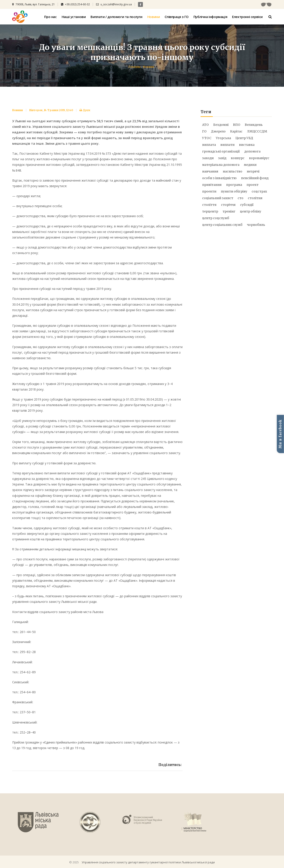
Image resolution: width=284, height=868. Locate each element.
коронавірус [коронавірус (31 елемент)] (259, 158)
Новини (154, 17)
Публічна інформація (210, 17)
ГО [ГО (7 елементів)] (204, 131)
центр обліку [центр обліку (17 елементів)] (250, 211)
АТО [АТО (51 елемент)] (205, 125)
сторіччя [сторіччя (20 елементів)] (228, 205)
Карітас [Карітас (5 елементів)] (236, 131)
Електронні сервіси (247, 17)
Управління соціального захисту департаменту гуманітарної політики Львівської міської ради (148, 862)
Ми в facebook (280, 434)
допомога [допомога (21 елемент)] (252, 151)
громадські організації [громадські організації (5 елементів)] (221, 151)
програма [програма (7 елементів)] (234, 185)
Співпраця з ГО (177, 17)
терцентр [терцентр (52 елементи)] (210, 211)
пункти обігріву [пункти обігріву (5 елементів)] (234, 191)
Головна (134, 67)
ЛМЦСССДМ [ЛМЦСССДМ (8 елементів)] (257, 131)
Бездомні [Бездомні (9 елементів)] (221, 125)
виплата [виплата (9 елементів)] (209, 145)
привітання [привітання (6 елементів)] (212, 185)
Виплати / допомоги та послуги (116, 17)
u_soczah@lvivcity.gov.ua (114, 4)
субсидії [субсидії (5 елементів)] (247, 205)
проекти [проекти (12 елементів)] (209, 191)
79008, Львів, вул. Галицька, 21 (34, 4)
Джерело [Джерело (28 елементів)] (218, 131)
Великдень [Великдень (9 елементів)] (254, 125)
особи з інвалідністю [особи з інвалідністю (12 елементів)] (219, 178)
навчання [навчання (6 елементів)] (210, 171)
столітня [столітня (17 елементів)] (255, 198)
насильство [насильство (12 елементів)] (233, 171)
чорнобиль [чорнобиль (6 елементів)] (256, 225)
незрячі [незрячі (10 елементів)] (253, 171)
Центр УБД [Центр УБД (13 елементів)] (244, 138)
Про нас (50, 17)
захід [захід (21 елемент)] (222, 158)
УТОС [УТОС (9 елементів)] (207, 138)
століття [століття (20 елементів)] (209, 205)
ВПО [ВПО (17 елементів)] (237, 125)
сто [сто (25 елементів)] (241, 198)
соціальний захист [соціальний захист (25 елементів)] (218, 198)
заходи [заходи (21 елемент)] (208, 158)
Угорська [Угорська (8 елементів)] (223, 138)
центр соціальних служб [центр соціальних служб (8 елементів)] (222, 225)
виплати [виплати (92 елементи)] (227, 145)
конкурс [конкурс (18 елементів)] (238, 158)
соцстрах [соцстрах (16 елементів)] (259, 191)
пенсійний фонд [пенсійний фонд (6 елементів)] (255, 178)
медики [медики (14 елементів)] (250, 165)
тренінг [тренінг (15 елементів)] (229, 211)
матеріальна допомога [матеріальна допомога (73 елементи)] (221, 165)
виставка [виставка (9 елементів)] (247, 145)
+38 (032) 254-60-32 (75, 4)
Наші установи (74, 17)
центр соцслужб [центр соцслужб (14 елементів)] (216, 218)
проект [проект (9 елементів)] (252, 185)
